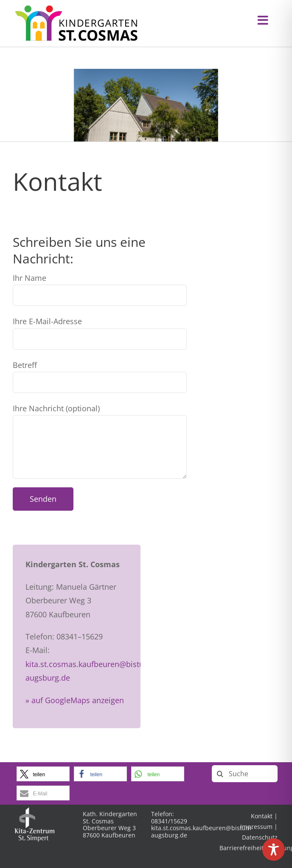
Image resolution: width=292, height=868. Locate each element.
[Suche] (245, 774)
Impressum (256, 827)
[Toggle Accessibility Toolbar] (274, 850)
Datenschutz (260, 837)
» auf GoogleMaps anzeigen (75, 700)
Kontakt (262, 816)
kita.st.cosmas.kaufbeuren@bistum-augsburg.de (202, 831)
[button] (43, 774)
